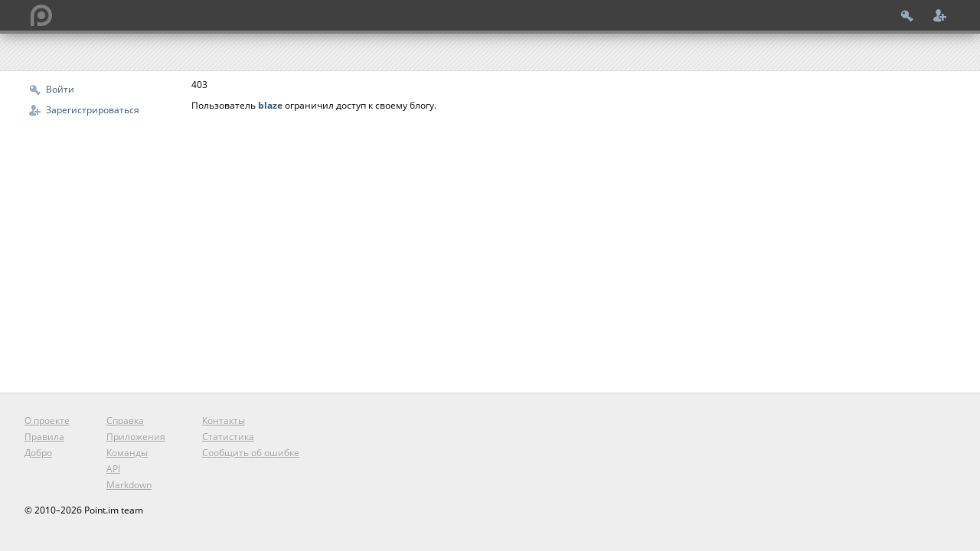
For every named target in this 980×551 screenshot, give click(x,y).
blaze (270, 105)
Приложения (136, 437)
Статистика (228, 437)
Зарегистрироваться (93, 110)
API (113, 469)
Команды (127, 453)
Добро (38, 453)
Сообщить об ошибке (251, 453)
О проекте (47, 421)
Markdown (129, 485)
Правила (44, 437)
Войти (60, 89)
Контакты (224, 421)
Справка (125, 421)
